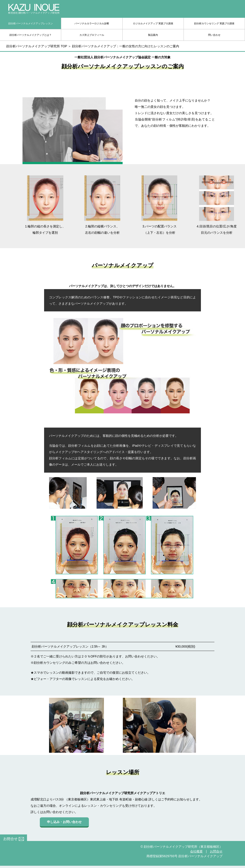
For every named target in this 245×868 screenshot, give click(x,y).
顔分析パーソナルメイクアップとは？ (30, 35)
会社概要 (196, 851)
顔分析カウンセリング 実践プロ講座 (214, 23)
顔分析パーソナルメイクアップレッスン (31, 23)
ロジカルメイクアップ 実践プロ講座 (153, 23)
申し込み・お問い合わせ (64, 822)
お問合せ (216, 851)
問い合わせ (214, 35)
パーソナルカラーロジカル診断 (92, 23)
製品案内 (153, 35)
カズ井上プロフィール (92, 35)
